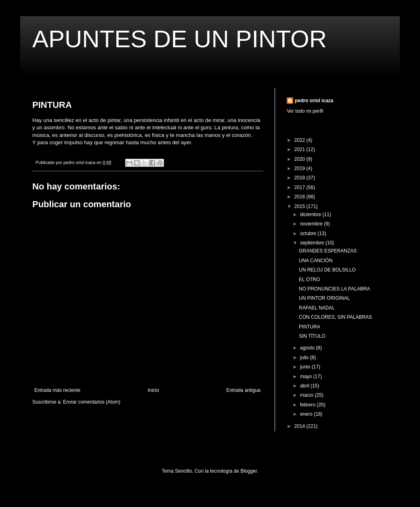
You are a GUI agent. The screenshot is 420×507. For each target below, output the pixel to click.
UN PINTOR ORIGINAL (324, 298)
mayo (307, 377)
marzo (308, 395)
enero (307, 414)
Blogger (249, 471)
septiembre (313, 243)
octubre (309, 234)
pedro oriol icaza (314, 101)
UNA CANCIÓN (316, 261)
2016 (300, 197)
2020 (300, 159)
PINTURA (310, 327)
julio (305, 358)
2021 (300, 149)
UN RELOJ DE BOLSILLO (327, 270)
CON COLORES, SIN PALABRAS (335, 317)
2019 (300, 168)
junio (306, 367)
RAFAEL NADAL (317, 308)
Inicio (153, 390)
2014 (300, 426)
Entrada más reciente (57, 390)
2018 (300, 178)
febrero (308, 405)
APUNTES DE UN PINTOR (180, 39)
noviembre (312, 224)
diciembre (311, 215)
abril (305, 386)
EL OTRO (309, 280)
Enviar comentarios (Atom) (92, 402)
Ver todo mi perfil (305, 111)
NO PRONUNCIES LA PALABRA (335, 289)
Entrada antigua (243, 390)
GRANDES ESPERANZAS (328, 251)
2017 (300, 187)
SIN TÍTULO (312, 336)
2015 (300, 206)
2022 (300, 140)
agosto (308, 348)
